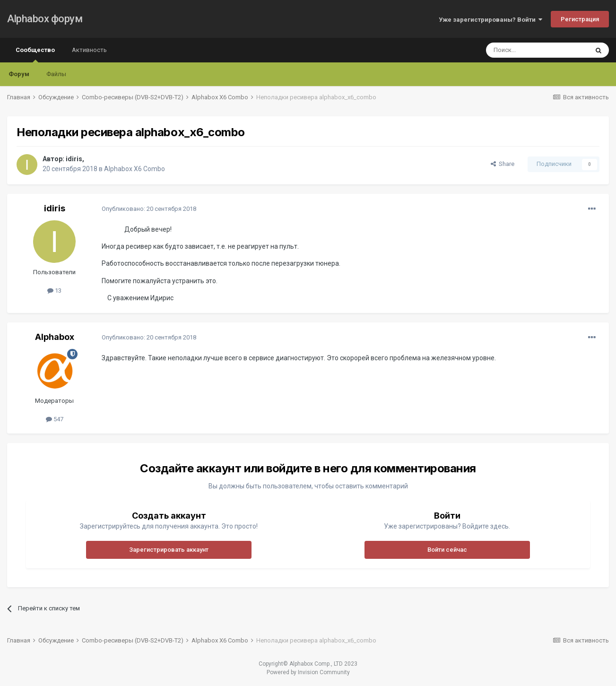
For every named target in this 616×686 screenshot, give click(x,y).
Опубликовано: (149, 209)
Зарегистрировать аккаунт (169, 550)
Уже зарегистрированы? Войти (490, 20)
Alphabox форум (45, 19)
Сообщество (35, 54)
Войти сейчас (447, 550)
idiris (74, 159)
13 (54, 291)
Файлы (56, 74)
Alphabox (55, 337)
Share (503, 164)
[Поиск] (537, 50)
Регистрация (580, 19)
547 (55, 419)
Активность (89, 50)
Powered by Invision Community (308, 672)
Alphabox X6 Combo (134, 169)
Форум (19, 74)
